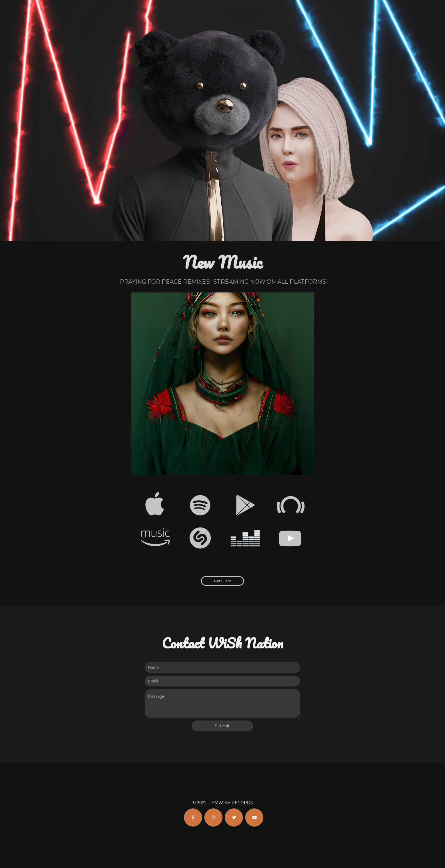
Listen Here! (222, 581)
